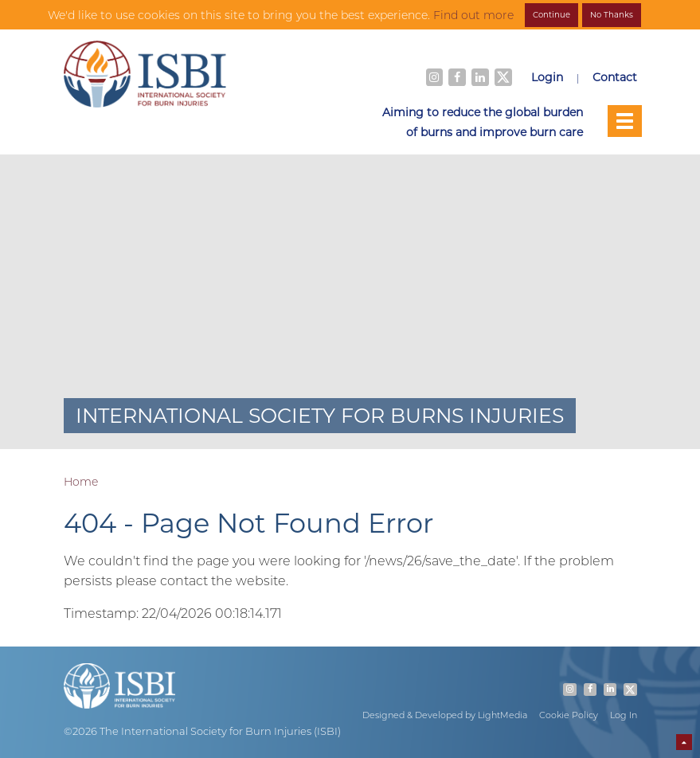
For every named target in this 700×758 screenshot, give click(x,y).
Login (547, 77)
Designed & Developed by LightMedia (445, 715)
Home (81, 482)
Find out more (473, 15)
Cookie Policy (569, 715)
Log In (624, 715)
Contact (615, 77)
